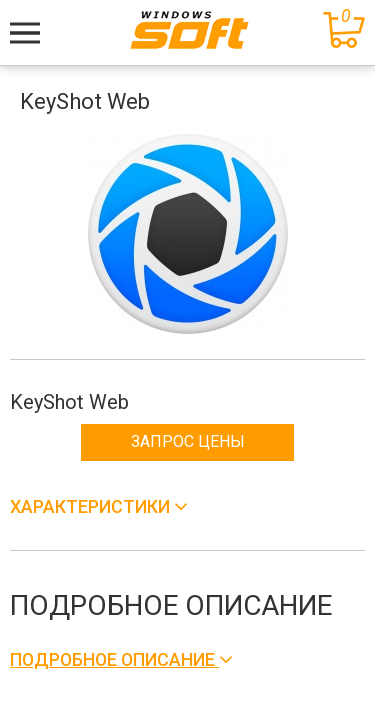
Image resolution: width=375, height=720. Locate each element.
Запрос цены (188, 441)
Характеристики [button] (92, 506)
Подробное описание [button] (114, 659)
